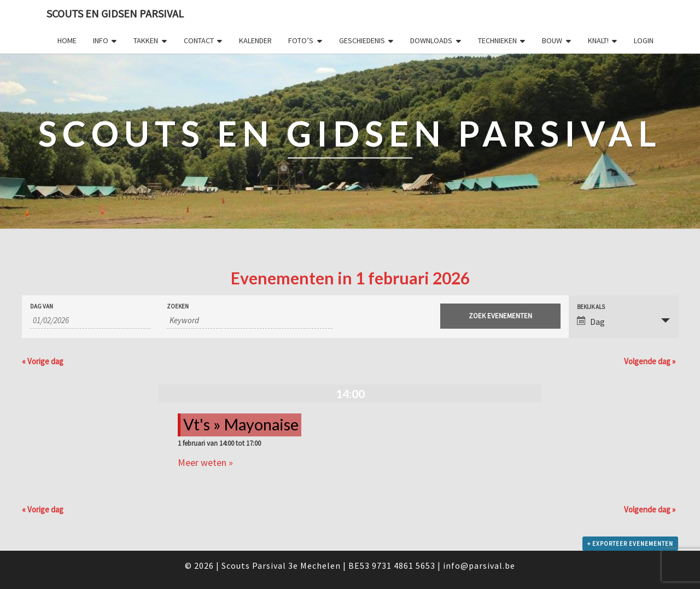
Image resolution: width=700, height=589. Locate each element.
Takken (146, 40)
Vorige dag (43, 361)
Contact (199, 40)
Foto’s (301, 40)
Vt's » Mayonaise (241, 424)
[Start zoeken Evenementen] (500, 316)
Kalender (255, 40)
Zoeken (178, 307)
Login (644, 40)
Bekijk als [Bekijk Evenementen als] (591, 307)
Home (67, 40)
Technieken (497, 40)
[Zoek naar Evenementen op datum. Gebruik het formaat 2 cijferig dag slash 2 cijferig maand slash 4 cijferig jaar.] (90, 320)
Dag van (42, 307)
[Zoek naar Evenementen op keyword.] (250, 320)
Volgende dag (650, 361)
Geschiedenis (362, 40)
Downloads (431, 40)
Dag (591, 322)
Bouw (552, 40)
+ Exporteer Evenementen (630, 544)
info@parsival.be (479, 565)
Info (101, 40)
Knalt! (598, 40)
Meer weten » (205, 462)
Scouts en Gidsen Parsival (115, 13)
